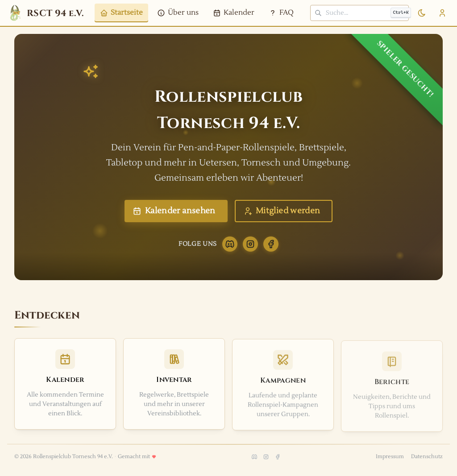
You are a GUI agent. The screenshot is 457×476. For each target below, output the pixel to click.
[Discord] (230, 248)
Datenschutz (427, 457)
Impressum (390, 457)
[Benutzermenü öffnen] (442, 13)
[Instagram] (250, 248)
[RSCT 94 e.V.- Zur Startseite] (46, 13)
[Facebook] (271, 248)
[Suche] (359, 13)
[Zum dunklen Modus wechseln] (422, 13)
